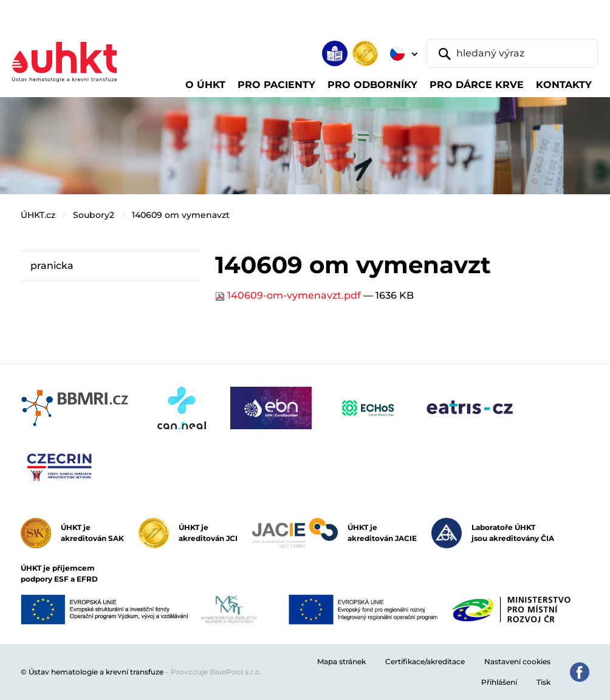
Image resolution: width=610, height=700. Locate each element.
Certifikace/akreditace (425, 661)
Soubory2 (94, 215)
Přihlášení (499, 682)
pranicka (52, 266)
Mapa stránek (341, 661)
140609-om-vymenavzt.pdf (289, 295)
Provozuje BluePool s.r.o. (216, 672)
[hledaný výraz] (512, 53)
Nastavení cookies (517, 661)
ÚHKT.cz (38, 215)
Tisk (543, 682)
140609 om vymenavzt (181, 215)
